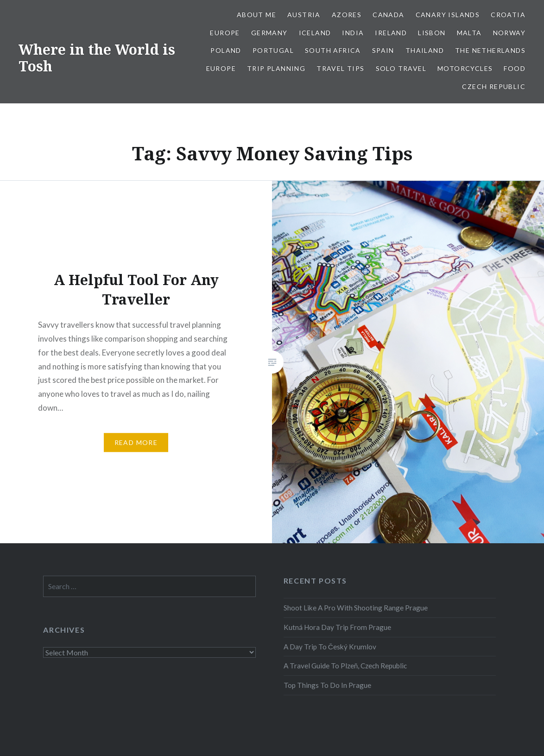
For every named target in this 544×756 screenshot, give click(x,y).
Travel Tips (340, 68)
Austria (304, 15)
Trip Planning (276, 68)
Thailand (425, 50)
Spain (383, 50)
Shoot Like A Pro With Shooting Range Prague (356, 608)
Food (515, 68)
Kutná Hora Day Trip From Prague (337, 627)
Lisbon (432, 33)
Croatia (508, 15)
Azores (347, 15)
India (353, 33)
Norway (509, 33)
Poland (226, 50)
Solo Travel (401, 68)
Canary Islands (448, 15)
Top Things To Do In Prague (327, 685)
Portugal (273, 50)
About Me (256, 15)
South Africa (333, 50)
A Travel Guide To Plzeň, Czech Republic (345, 666)
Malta (469, 33)
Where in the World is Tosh (97, 58)
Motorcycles (465, 68)
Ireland (391, 33)
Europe (225, 33)
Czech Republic (494, 86)
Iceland (315, 33)
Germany (269, 33)
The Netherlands (490, 50)
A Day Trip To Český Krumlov (330, 647)
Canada (388, 15)
